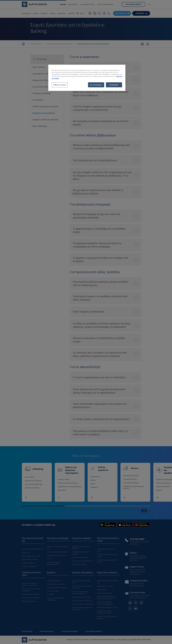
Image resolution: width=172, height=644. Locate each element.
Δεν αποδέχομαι (96, 85)
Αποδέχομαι (114, 85)
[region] (87, 78)
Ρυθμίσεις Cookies (60, 85)
